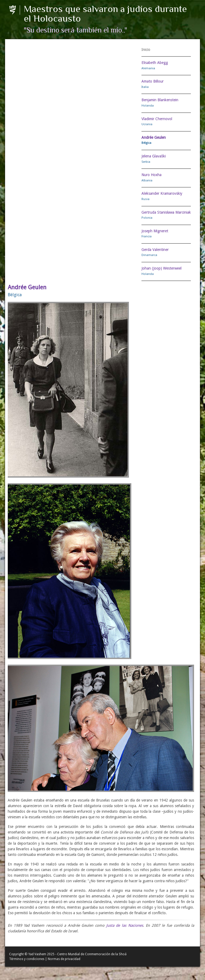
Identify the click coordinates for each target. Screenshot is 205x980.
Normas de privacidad (64, 959)
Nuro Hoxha (151, 175)
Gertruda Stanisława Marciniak (166, 212)
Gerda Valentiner (155, 250)
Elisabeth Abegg (155, 63)
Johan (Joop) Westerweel (161, 268)
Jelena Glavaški (154, 156)
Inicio (146, 50)
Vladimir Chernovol (157, 119)
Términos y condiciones (27, 959)
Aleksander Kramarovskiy (162, 193)
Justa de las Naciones (125, 925)
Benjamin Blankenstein (160, 100)
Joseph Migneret (155, 231)
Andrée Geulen (154, 137)
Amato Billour (153, 81)
